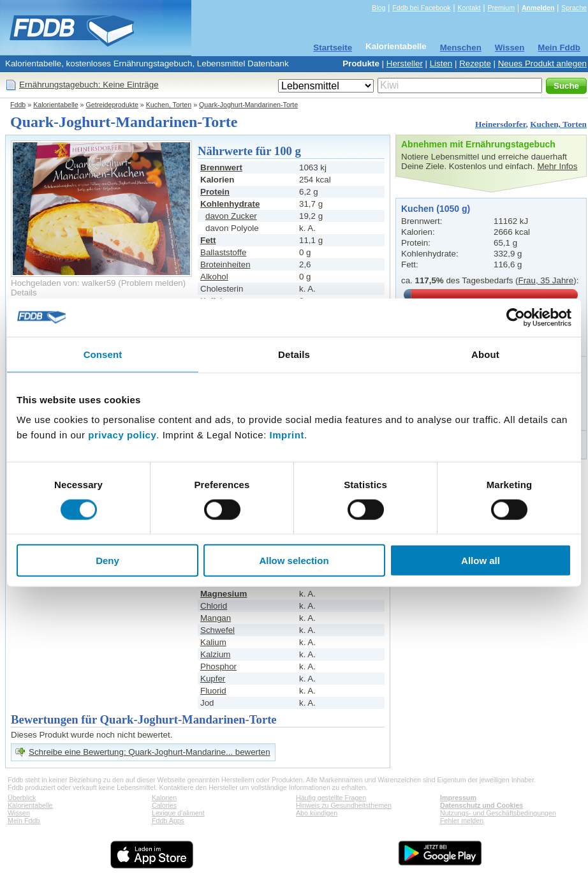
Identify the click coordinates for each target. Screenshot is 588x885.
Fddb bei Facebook (421, 8)
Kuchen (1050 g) (436, 209)
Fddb (18, 105)
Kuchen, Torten (169, 105)
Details (24, 293)
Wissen (510, 48)
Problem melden (152, 283)
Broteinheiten (225, 264)
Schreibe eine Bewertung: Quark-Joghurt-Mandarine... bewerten (150, 752)
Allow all (481, 561)
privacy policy (122, 435)
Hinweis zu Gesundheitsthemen (344, 805)
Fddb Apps (168, 821)
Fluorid (213, 691)
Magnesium (224, 594)
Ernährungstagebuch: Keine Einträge (89, 85)
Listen (441, 63)
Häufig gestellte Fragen (331, 798)
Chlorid (214, 606)
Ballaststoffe (223, 252)
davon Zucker (231, 216)
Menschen (461, 48)
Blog (379, 8)
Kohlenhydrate (230, 204)
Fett (208, 240)
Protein (215, 192)
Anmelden (538, 8)
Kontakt (469, 8)
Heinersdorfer (500, 124)
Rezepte (475, 63)
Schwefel (217, 630)
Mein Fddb (559, 48)
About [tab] (485, 354)
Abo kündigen (317, 813)
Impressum (458, 798)
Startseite (333, 48)
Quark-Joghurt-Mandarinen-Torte (248, 105)
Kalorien (164, 798)
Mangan (216, 618)
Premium (501, 8)
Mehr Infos (557, 166)
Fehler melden (462, 821)
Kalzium (215, 654)
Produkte (361, 63)
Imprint (287, 435)
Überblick (22, 798)
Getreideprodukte (112, 105)
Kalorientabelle (396, 46)
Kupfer (213, 679)
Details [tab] (294, 354)
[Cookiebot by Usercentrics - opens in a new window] (516, 317)
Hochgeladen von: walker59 (63, 283)
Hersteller (405, 63)
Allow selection (294, 561)
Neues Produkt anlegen (542, 63)
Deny (107, 561)
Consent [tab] (103, 354)
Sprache (574, 8)
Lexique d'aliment (178, 813)
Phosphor (218, 666)
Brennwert (221, 167)
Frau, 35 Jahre (546, 280)
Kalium (213, 642)
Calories (164, 805)
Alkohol (214, 277)
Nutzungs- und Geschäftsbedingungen (498, 813)
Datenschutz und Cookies (481, 805)
